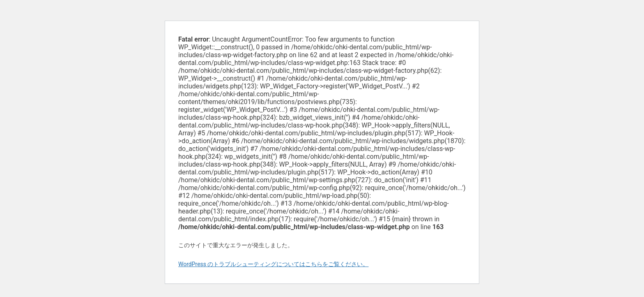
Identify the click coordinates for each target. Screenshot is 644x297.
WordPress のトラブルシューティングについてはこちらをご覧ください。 (274, 264)
